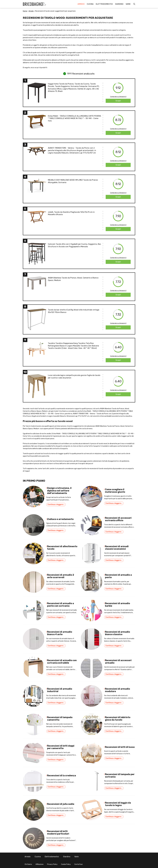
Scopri (118, 101)
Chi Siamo (28, 864)
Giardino (119, 4)
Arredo (81, 4)
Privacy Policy (52, 864)
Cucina (90, 4)
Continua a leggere (56, 505)
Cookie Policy (66, 864)
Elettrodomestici (104, 4)
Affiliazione (39, 864)
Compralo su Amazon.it (118, 97)
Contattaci (78, 864)
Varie (128, 4)
